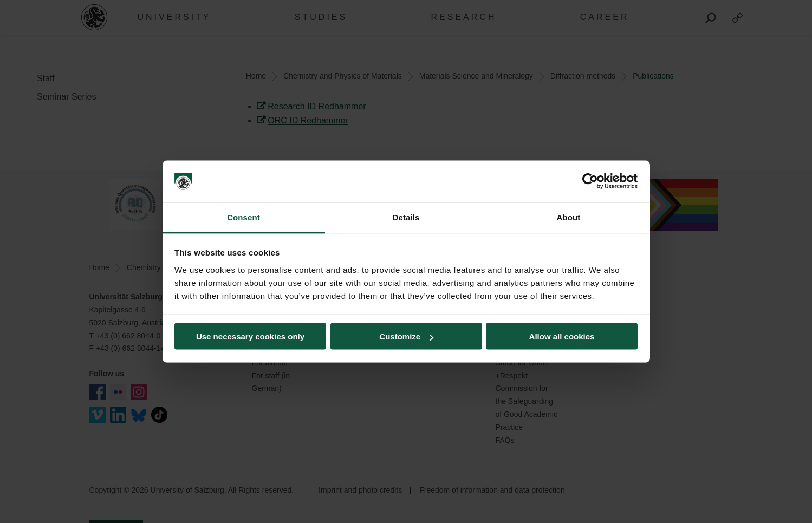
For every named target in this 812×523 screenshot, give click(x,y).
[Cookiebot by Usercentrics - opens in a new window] (590, 181)
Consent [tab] (243, 217)
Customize (406, 336)
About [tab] (569, 217)
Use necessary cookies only (250, 336)
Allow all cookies (562, 336)
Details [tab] (406, 217)
